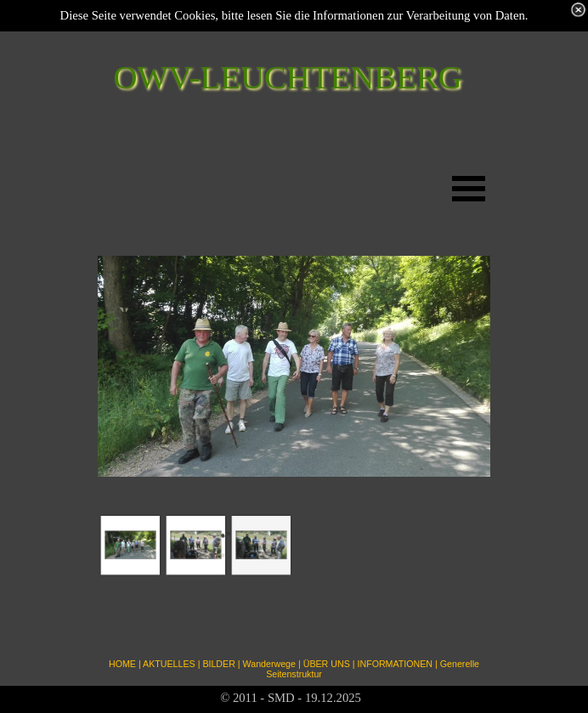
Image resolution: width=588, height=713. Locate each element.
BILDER (219, 664)
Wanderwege (269, 664)
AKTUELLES (169, 664)
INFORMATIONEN (395, 664)
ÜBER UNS (327, 664)
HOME (122, 664)
